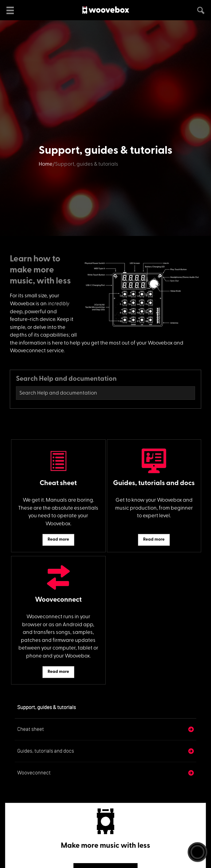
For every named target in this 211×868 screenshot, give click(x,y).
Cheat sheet (31, 729)
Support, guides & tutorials (47, 707)
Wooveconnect (34, 773)
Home (46, 164)
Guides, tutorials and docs (46, 751)
